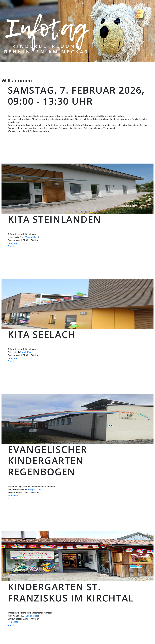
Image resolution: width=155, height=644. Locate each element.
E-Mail (11, 246)
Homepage (13, 243)
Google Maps (32, 237)
